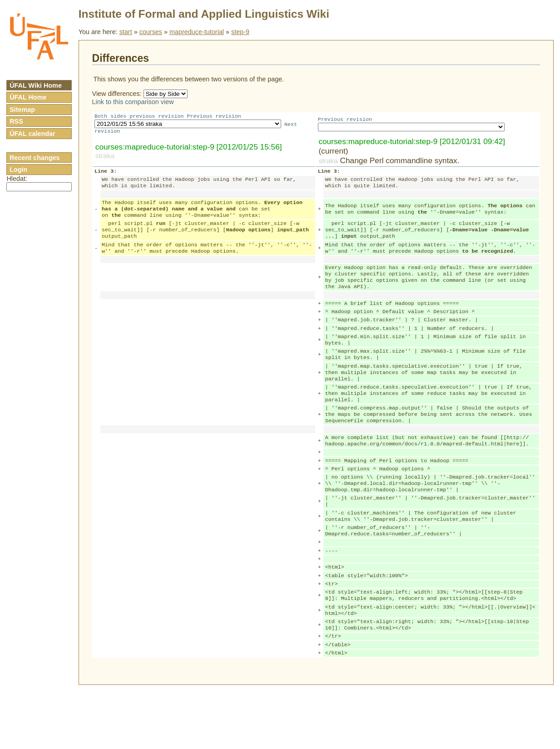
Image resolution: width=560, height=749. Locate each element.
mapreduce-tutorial (197, 32)
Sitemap (22, 110)
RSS (16, 121)
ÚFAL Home (28, 97)
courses (151, 32)
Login (18, 170)
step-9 (240, 32)
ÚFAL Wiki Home (36, 85)
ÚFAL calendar (32, 134)
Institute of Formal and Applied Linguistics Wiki (204, 14)
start (126, 32)
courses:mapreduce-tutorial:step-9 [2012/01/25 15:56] (189, 149)
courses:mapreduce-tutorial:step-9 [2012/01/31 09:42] (412, 143)
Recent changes (35, 158)
